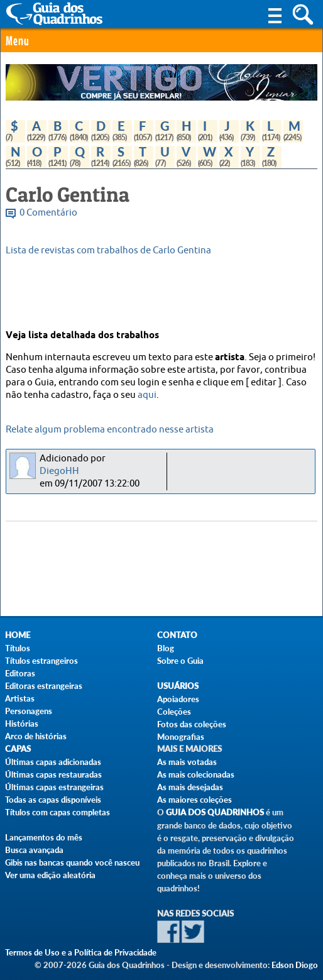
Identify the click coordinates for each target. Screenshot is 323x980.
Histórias (22, 724)
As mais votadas (187, 762)
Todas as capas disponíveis (53, 800)
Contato (177, 635)
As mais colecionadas (196, 774)
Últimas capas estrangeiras (54, 787)
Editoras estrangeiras (44, 686)
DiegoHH (59, 471)
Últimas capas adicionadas (53, 762)
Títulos (18, 648)
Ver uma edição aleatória (50, 875)
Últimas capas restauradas (53, 774)
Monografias (181, 737)
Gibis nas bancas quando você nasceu (72, 862)
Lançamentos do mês (44, 837)
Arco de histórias (36, 736)
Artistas (20, 698)
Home (18, 635)
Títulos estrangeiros (41, 661)
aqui (147, 395)
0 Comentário (48, 213)
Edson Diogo (295, 965)
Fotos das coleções (192, 724)
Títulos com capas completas (57, 812)
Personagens (29, 711)
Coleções (174, 712)
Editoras (20, 673)
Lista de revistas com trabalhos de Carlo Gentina (108, 251)
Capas (18, 749)
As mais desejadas (190, 787)
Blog (166, 648)
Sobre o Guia (180, 661)
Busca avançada (34, 850)
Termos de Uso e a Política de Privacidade (81, 952)
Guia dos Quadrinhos (215, 812)
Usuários (178, 686)
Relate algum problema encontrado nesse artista (110, 430)
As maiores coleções (194, 800)
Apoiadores (178, 699)
